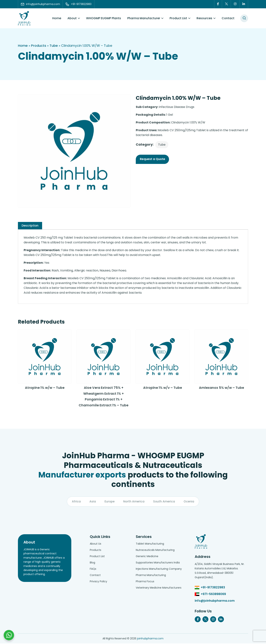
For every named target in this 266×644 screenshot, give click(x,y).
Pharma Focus (145, 582)
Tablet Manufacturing (150, 544)
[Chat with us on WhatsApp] (9, 635)
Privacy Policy (98, 582)
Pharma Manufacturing (151, 576)
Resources (204, 18)
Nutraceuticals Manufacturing (155, 550)
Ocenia (190, 502)
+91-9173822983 (213, 588)
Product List (178, 18)
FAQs (93, 569)
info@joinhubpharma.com (215, 601)
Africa (76, 502)
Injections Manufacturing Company (159, 569)
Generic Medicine (147, 557)
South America (164, 502)
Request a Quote (152, 159)
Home (57, 18)
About (72, 18)
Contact (228, 18)
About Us (96, 544)
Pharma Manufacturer (144, 18)
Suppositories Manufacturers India (158, 563)
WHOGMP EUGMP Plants (104, 18)
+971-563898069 (213, 595)
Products (39, 46)
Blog (92, 563)
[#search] (244, 18)
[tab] (30, 226)
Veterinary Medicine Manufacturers (159, 588)
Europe (109, 502)
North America (134, 502)
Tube (54, 46)
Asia (92, 502)
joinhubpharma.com (150, 639)
